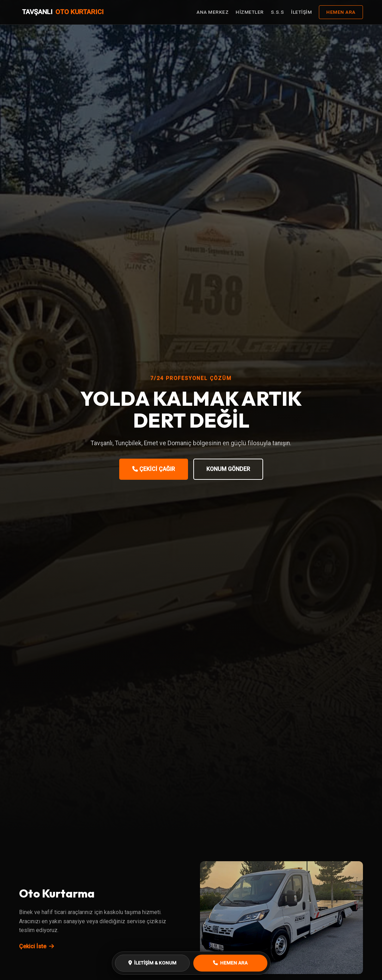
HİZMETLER (250, 12)
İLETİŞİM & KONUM (152, 963)
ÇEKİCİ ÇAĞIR (154, 469)
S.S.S (278, 12)
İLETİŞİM (301, 12)
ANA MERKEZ (213, 12)
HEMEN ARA (341, 12)
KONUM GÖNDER (228, 469)
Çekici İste (37, 946)
